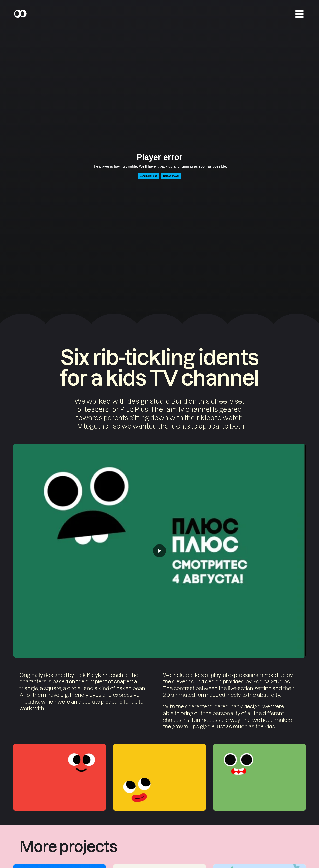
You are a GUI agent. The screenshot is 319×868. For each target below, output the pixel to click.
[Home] (20, 14)
